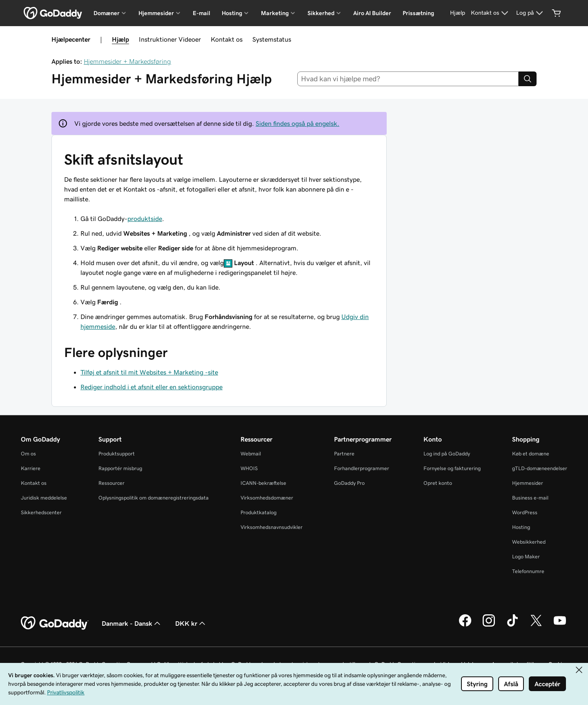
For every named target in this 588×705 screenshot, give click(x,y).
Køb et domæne (531, 454)
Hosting (521, 527)
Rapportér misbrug (120, 468)
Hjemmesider (528, 483)
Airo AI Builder (372, 13)
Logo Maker (526, 557)
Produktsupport (117, 454)
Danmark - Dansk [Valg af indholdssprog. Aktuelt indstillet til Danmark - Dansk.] (132, 623)
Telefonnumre (528, 571)
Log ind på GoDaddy (447, 454)
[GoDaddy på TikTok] (512, 625)
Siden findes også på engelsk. (297, 123)
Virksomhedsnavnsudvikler (272, 527)
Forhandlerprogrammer (362, 468)
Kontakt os (227, 39)
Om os (28, 454)
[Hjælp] (458, 13)
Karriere (31, 468)
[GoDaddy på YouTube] (560, 625)
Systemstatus (272, 39)
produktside (145, 219)
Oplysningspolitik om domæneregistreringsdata (154, 498)
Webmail (251, 454)
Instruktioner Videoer (170, 39)
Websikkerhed (529, 542)
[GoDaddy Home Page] (55, 623)
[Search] (528, 79)
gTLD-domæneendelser (540, 468)
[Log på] (531, 13)
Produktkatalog (258, 512)
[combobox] (408, 79)
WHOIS (249, 468)
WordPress (525, 512)
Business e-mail (530, 498)
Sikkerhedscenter (41, 512)
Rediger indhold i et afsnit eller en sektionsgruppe (151, 387)
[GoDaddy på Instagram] (489, 625)
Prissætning (418, 13)
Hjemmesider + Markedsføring (127, 61)
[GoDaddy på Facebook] (465, 625)
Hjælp (120, 39)
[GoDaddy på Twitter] (536, 625)
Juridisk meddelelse (44, 498)
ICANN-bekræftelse (263, 483)
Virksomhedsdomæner (267, 498)
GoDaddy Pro (349, 483)
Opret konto (438, 483)
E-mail (202, 13)
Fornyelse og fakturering (452, 468)
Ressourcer (111, 483)
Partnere (344, 454)
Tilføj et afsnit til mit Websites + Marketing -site (149, 372)
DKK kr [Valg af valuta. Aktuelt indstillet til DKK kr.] (191, 623)
